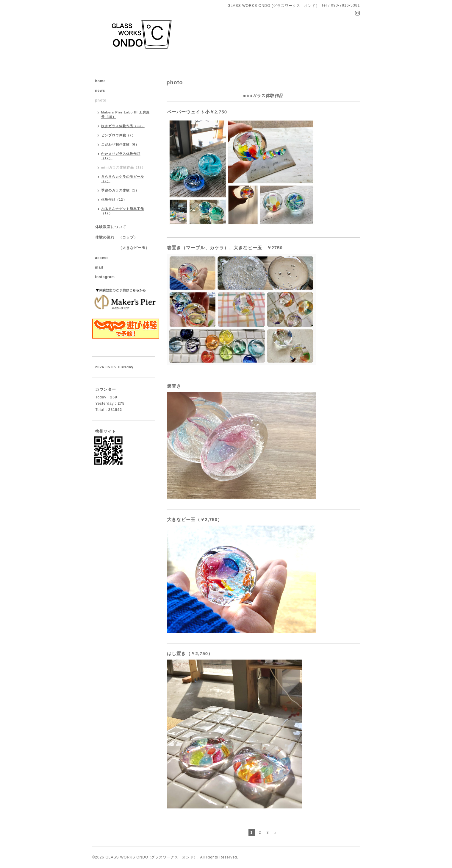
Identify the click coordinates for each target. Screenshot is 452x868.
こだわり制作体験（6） (120, 144)
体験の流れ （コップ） (116, 237)
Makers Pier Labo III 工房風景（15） (125, 114)
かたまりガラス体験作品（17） (121, 156)
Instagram (105, 277)
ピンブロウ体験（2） (118, 135)
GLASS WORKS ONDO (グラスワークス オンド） (151, 857)
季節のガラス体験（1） (120, 190)
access (102, 258)
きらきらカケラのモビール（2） (123, 179)
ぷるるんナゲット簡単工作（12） (123, 211)
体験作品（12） (114, 200)
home (101, 81)
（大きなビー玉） (122, 248)
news (100, 91)
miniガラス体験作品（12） (123, 167)
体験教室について (111, 227)
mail (99, 267)
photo (103, 100)
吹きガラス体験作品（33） (123, 126)
